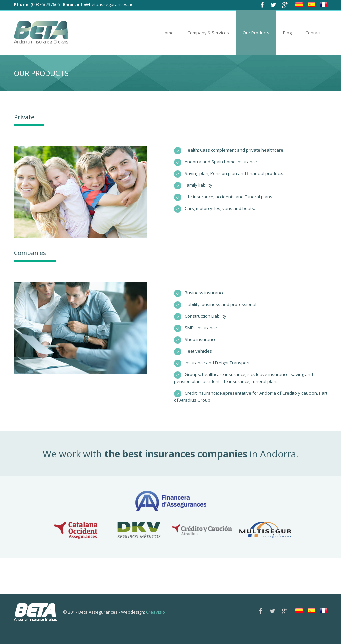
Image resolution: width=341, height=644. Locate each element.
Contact (313, 33)
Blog (287, 33)
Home (168, 33)
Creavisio (155, 612)
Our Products (256, 33)
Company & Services (208, 33)
